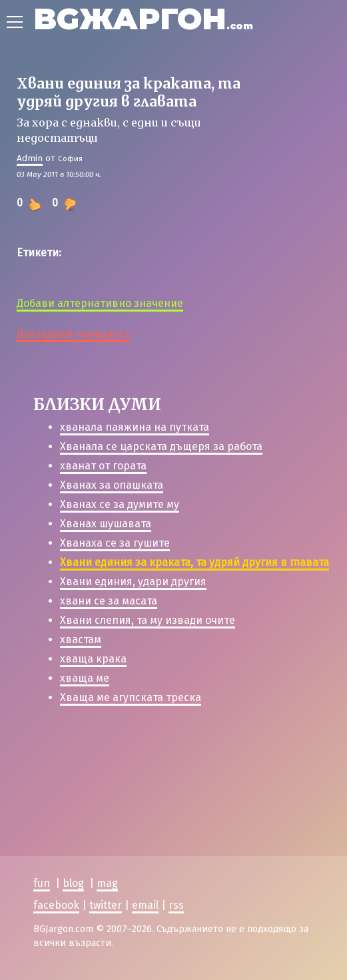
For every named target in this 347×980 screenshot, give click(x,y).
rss (176, 904)
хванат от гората (103, 466)
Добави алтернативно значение (100, 303)
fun (42, 883)
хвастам (81, 639)
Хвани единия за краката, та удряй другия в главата (194, 562)
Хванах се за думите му (120, 504)
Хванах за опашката (112, 485)
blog (73, 883)
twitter (106, 904)
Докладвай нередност (73, 334)
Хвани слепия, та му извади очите (148, 620)
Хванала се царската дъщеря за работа (161, 446)
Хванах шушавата (106, 524)
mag (107, 883)
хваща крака (93, 659)
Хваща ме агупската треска (131, 697)
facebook (56, 904)
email (145, 904)
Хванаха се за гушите (115, 543)
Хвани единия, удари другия (133, 582)
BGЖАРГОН (143, 18)
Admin (30, 158)
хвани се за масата (109, 601)
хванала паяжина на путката (135, 427)
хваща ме (85, 678)
